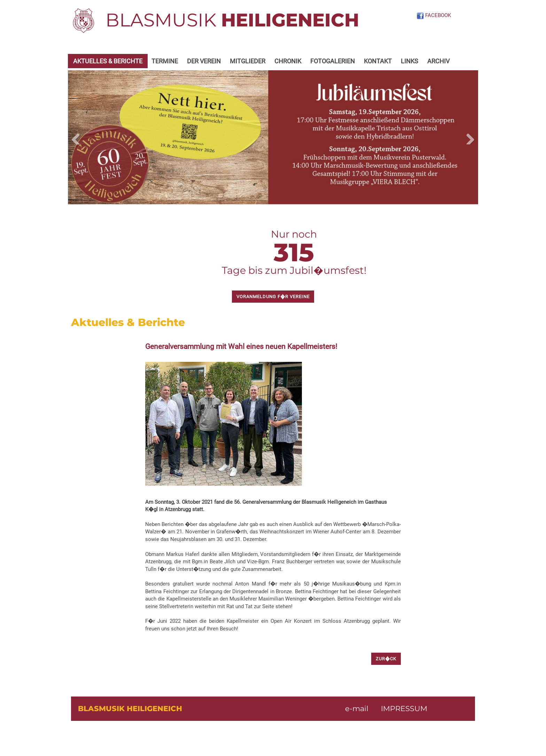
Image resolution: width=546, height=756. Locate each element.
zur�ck (386, 659)
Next (468, 137)
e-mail (357, 709)
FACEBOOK (434, 15)
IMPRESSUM (404, 709)
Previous (78, 137)
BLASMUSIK (232, 20)
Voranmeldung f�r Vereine (273, 297)
